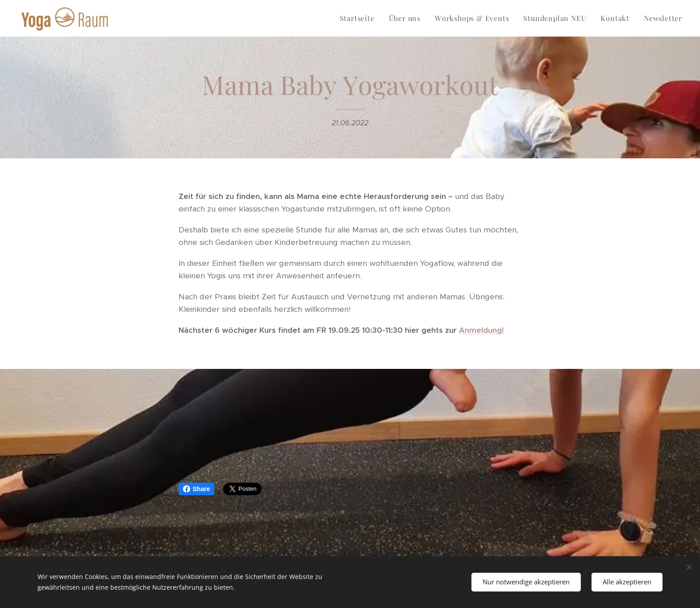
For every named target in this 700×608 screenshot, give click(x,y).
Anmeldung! (481, 330)
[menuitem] (360, 18)
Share (197, 489)
